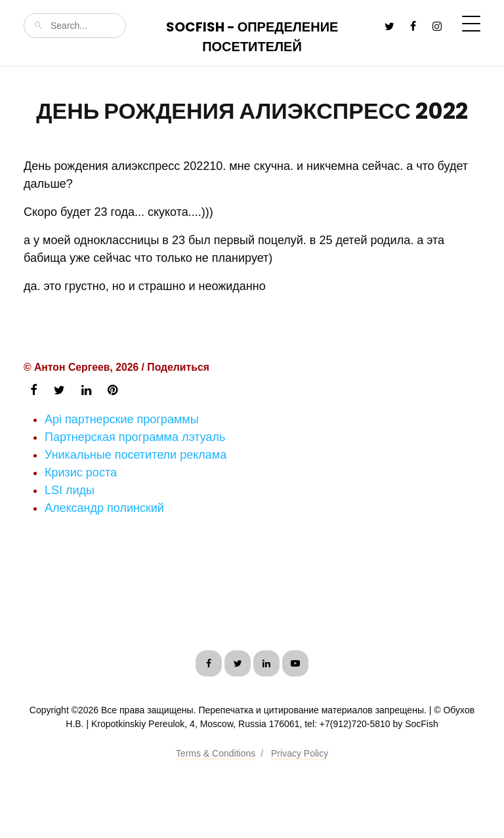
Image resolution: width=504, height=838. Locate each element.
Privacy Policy (300, 753)
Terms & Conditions (216, 753)
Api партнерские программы (122, 419)
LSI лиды (70, 490)
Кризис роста (81, 472)
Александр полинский (104, 508)
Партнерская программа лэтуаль (135, 437)
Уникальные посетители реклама (136, 455)
